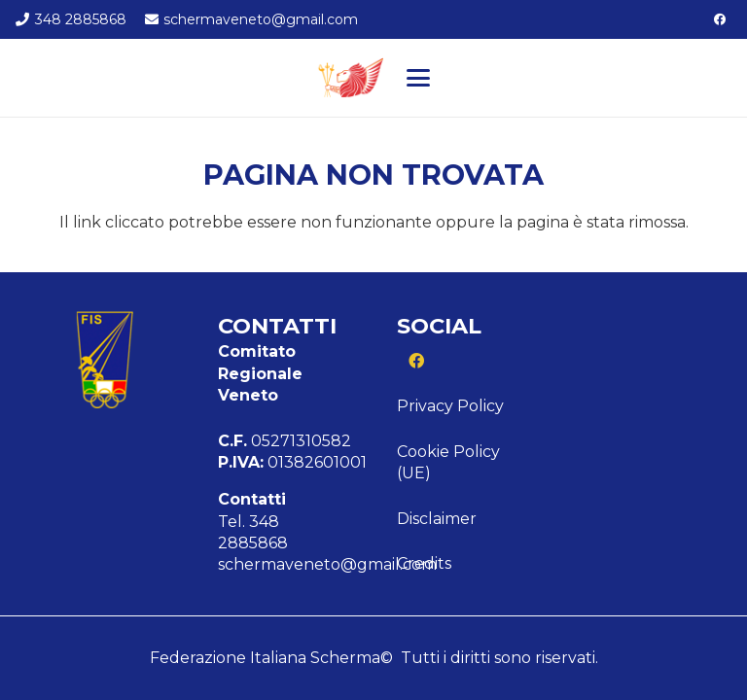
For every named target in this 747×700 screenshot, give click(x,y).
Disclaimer (437, 519)
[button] (418, 78)
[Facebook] (720, 19)
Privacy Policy (450, 406)
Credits (424, 563)
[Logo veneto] (349, 78)
